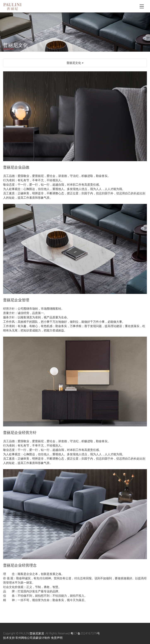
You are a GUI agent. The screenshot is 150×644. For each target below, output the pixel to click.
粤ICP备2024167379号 (85, 633)
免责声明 (57, 638)
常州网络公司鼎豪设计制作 (33, 638)
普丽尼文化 (75, 63)
